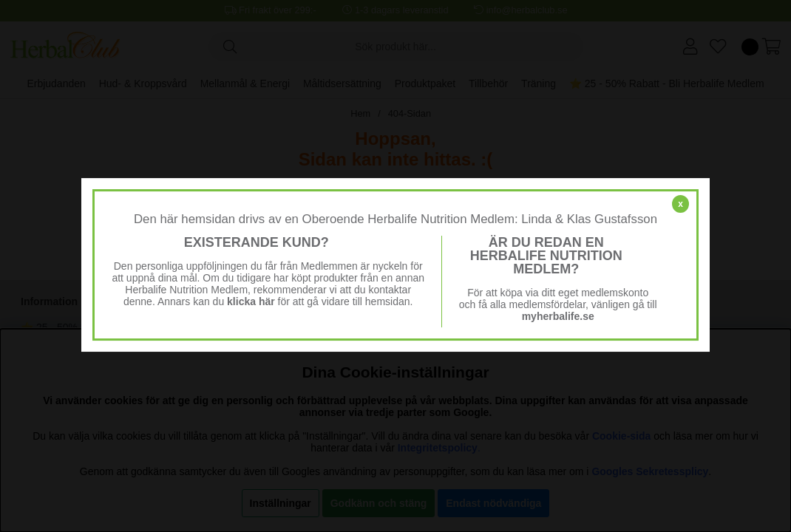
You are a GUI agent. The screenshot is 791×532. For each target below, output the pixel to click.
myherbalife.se (558, 316)
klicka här (251, 301)
